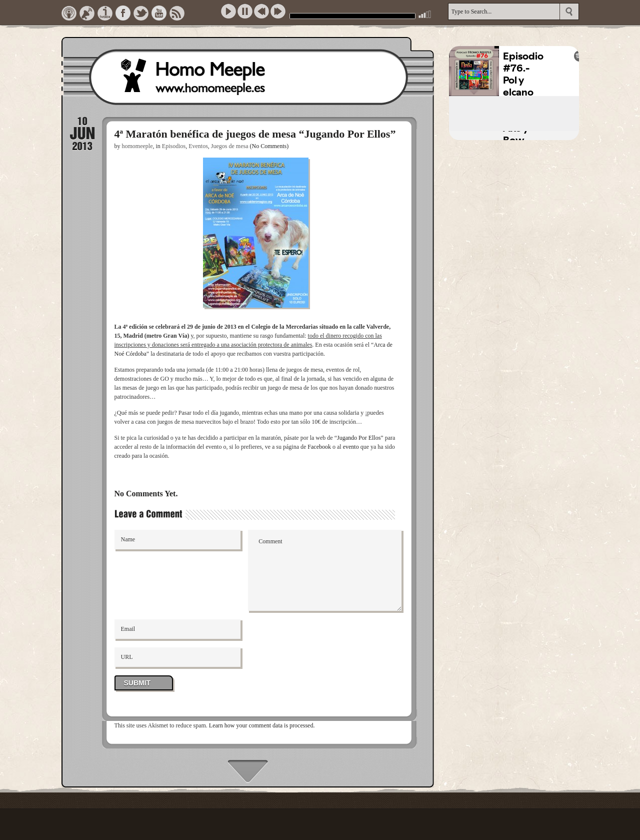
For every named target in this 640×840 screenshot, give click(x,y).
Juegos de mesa (230, 146)
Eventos (198, 146)
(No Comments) (269, 146)
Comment (325, 570)
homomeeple (137, 146)
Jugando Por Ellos (359, 438)
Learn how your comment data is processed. (262, 725)
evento (351, 447)
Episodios (174, 146)
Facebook (319, 447)
